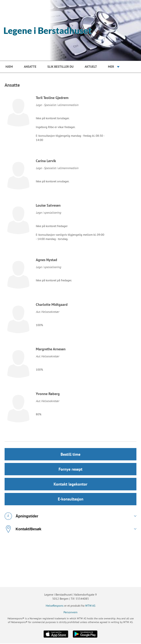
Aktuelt (91, 67)
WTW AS (90, 606)
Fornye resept (70, 469)
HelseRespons (55, 606)
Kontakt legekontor (70, 484)
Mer (111, 67)
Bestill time (70, 454)
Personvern (70, 613)
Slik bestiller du (60, 67)
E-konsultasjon (71, 500)
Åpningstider (21, 517)
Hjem (9, 67)
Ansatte (30, 67)
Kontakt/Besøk (23, 530)
